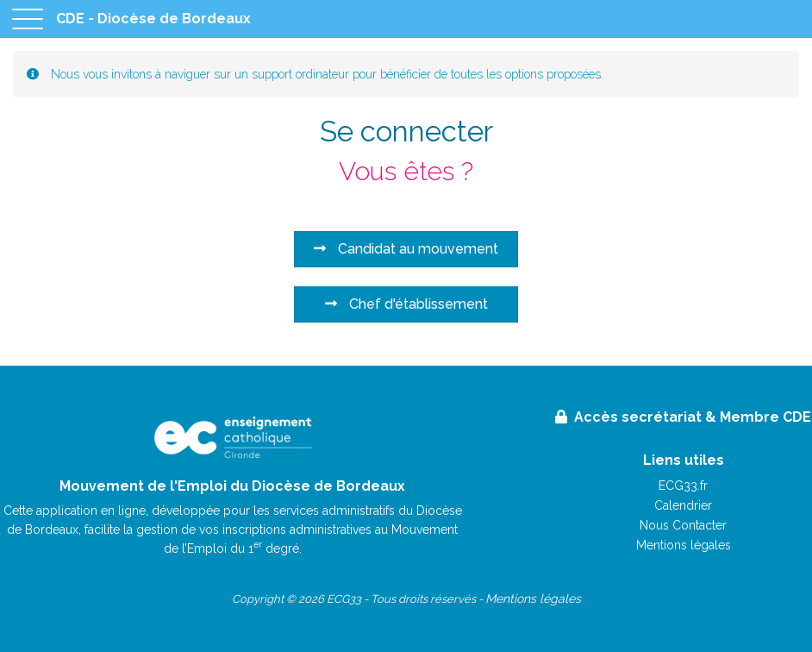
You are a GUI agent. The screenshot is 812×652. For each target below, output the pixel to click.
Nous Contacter (683, 525)
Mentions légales (684, 545)
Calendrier (683, 505)
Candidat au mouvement (406, 249)
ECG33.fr (683, 486)
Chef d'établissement (406, 304)
